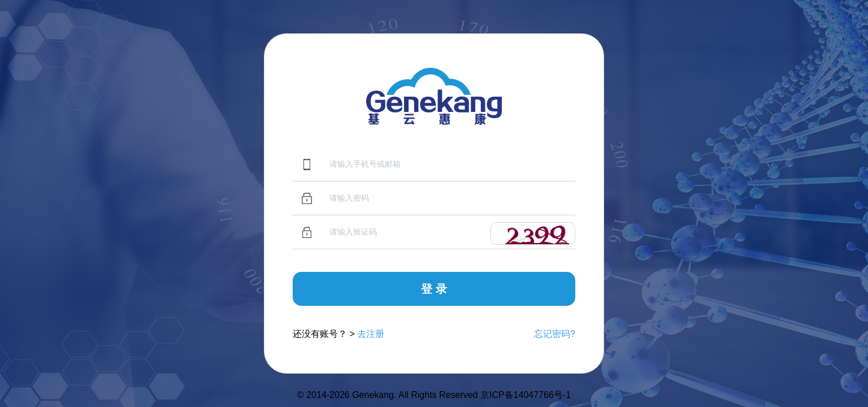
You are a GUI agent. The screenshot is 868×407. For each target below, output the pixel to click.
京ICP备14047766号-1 (526, 395)
